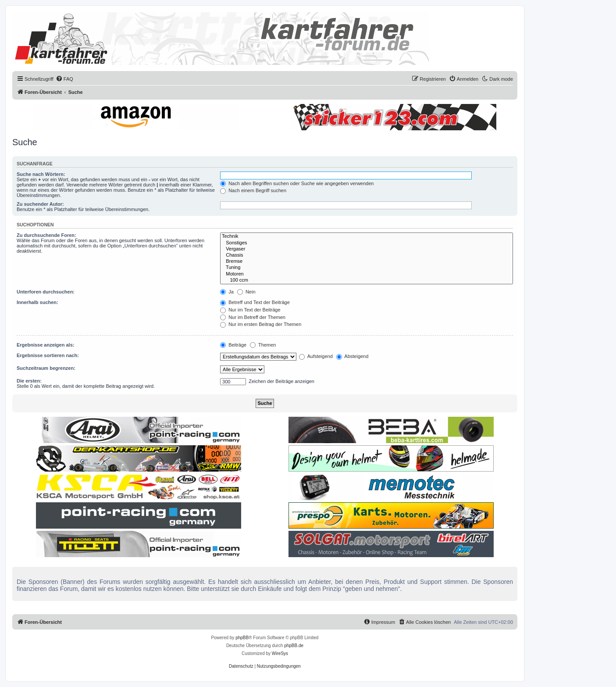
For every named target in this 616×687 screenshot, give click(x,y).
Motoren (367, 274)
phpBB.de (294, 646)
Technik (367, 236)
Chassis (367, 255)
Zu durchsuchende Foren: (46, 235)
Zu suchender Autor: (40, 204)
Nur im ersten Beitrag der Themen (261, 324)
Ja (227, 292)
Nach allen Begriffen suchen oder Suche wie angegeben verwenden (297, 183)
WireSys (280, 653)
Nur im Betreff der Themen (253, 317)
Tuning (367, 268)
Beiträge (233, 345)
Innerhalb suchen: (37, 302)
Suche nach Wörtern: (41, 174)
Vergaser (367, 249)
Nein (246, 292)
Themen (263, 345)
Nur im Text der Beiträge (250, 310)
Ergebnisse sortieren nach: (48, 355)
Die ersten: (29, 381)
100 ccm (367, 280)
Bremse (367, 261)
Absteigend (353, 356)
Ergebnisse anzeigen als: (45, 345)
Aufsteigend (316, 356)
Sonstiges (367, 243)
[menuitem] (64, 79)
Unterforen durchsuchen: (46, 292)
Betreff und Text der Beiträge (255, 302)
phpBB (242, 638)
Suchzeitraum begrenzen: (46, 368)
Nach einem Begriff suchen (253, 190)
